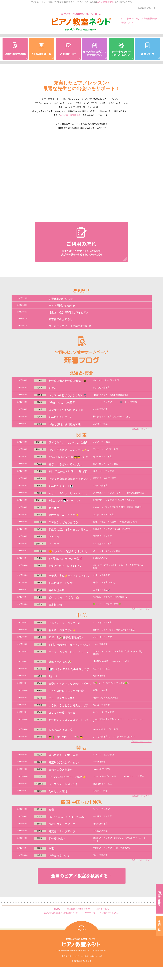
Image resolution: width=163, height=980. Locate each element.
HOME (57, 909)
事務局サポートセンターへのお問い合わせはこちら (82, 956)
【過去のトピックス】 (141, 429)
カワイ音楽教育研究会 (106, 2)
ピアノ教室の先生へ (61, 913)
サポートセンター (102, 913)
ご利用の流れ (103, 909)
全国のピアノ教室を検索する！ (82, 876)
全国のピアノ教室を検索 (78, 909)
